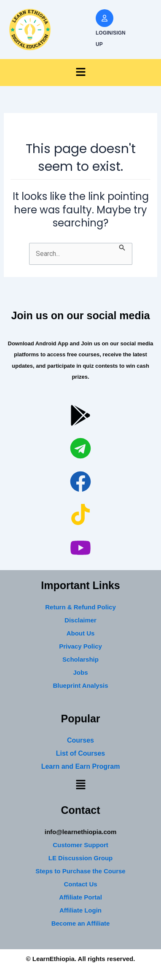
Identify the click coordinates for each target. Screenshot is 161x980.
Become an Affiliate (81, 923)
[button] (80, 73)
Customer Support (80, 845)
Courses (80, 740)
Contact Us (80, 884)
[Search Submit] (122, 248)
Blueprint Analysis (80, 685)
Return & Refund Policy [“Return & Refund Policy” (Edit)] (80, 607)
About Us (81, 633)
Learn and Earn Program (81, 766)
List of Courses (80, 753)
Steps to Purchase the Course (80, 871)
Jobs (80, 672)
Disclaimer (80, 620)
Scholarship (80, 659)
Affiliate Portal (80, 897)
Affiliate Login (80, 910)
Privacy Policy (80, 646)
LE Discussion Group (81, 858)
